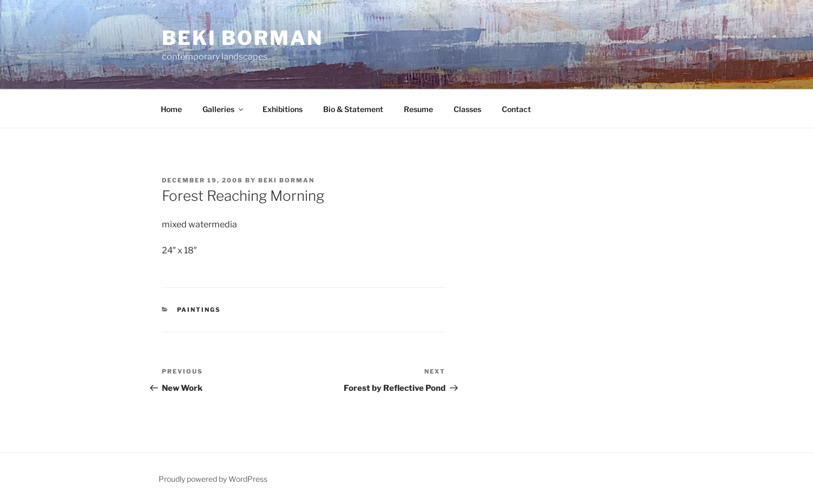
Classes (467, 109)
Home (171, 109)
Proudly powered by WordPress (213, 479)
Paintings (199, 310)
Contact (516, 109)
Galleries (224, 109)
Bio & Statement (353, 109)
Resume (418, 109)
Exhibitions (283, 109)
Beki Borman (242, 38)
